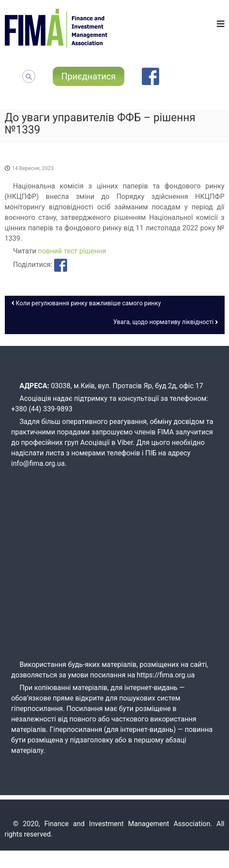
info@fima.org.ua (38, 463)
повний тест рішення (72, 251)
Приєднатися (89, 76)
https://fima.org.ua (166, 675)
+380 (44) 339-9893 (42, 409)
